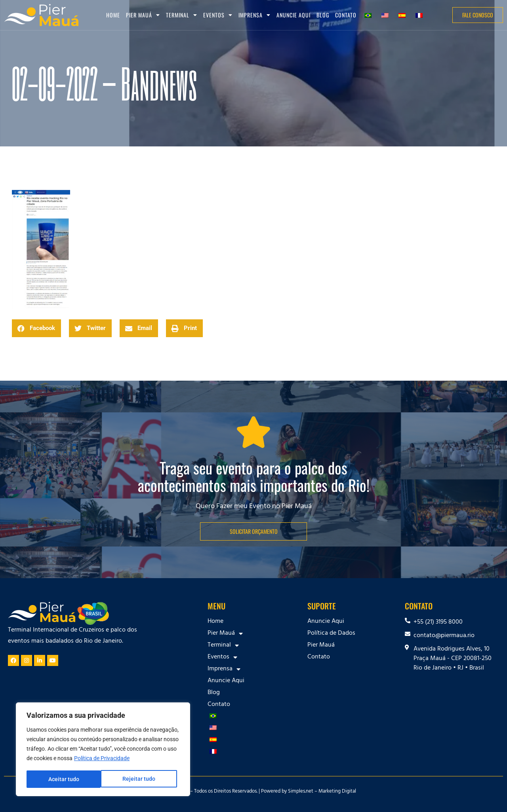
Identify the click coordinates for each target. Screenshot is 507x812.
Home (113, 15)
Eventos (218, 15)
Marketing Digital (337, 792)
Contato (346, 15)
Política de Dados (331, 634)
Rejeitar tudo (64, 779)
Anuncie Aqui (294, 15)
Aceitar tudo (143, 779)
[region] (103, 750)
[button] (36, 328)
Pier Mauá (143, 15)
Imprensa (254, 15)
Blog (323, 15)
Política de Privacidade (102, 759)
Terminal (182, 15)
